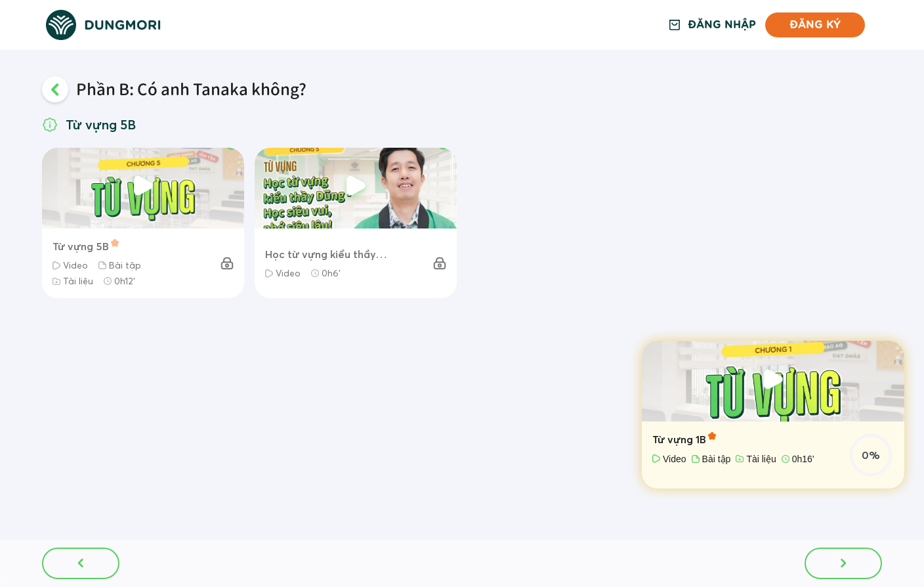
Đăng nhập (722, 25)
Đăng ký (815, 25)
